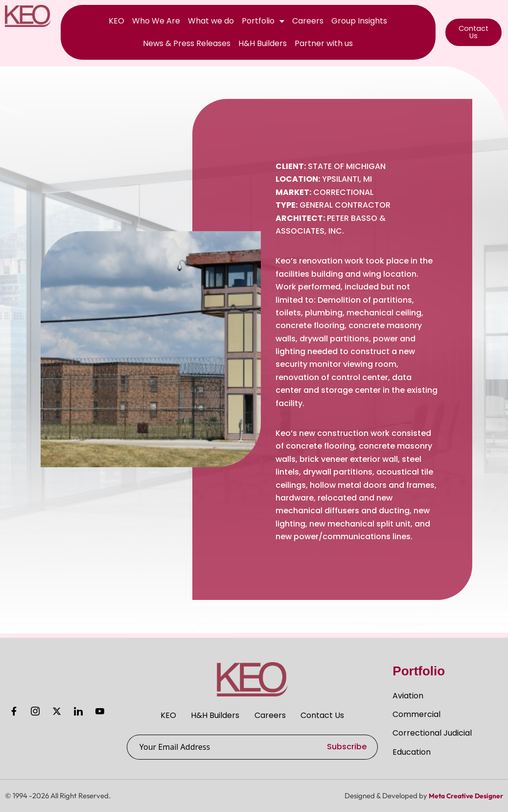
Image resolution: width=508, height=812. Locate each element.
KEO (116, 21)
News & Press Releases (187, 43)
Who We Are (156, 21)
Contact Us (330, 713)
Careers (308, 21)
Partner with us (324, 43)
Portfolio (263, 21)
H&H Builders (263, 43)
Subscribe (347, 747)
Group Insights (359, 21)
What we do (211, 21)
